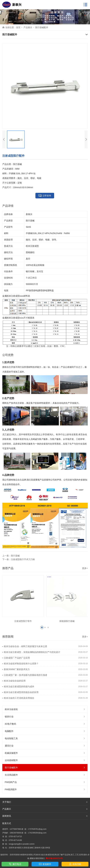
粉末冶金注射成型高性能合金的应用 (21, 692)
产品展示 (28, 27)
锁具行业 (45, 717)
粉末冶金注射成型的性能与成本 (19, 686)
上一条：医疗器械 (11, 556)
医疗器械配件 (42, 27)
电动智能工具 (45, 738)
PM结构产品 (45, 782)
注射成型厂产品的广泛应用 (17, 658)
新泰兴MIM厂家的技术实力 (17, 669)
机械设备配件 (45, 753)
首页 (18, 27)
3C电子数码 (45, 724)
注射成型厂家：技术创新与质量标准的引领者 (26, 675)
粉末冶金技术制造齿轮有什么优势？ (21, 664)
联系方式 (7, 823)
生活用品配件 (45, 775)
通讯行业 (45, 746)
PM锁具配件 (45, 789)
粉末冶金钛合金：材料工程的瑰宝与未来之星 (26, 646)
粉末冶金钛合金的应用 (15, 681)
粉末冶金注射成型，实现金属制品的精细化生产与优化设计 (32, 652)
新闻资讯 (7, 816)
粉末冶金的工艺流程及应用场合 (19, 698)
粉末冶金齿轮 (45, 709)
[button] (42, 627)
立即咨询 (45, 196)
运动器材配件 (45, 760)
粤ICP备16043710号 (54, 858)
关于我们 (7, 802)
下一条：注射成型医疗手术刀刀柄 (19, 559)
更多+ (85, 568)
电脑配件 (45, 731)
